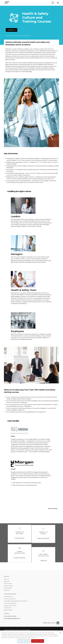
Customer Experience (10, 599)
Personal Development (10, 603)
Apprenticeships (8, 586)
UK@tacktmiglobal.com (13, 618)
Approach (7, 581)
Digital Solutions (8, 610)
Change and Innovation (10, 605)
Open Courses (8, 584)
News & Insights (8, 588)
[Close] (60, 633)
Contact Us (7, 590)
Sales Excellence (8, 596)
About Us (6, 579)
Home (7, 36)
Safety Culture (8, 608)
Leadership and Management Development (16, 601)
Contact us (12, 30)
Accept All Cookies (38, 641)
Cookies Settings (24, 641)
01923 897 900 (20, 545)
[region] (31, 637)
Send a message (43, 552)
